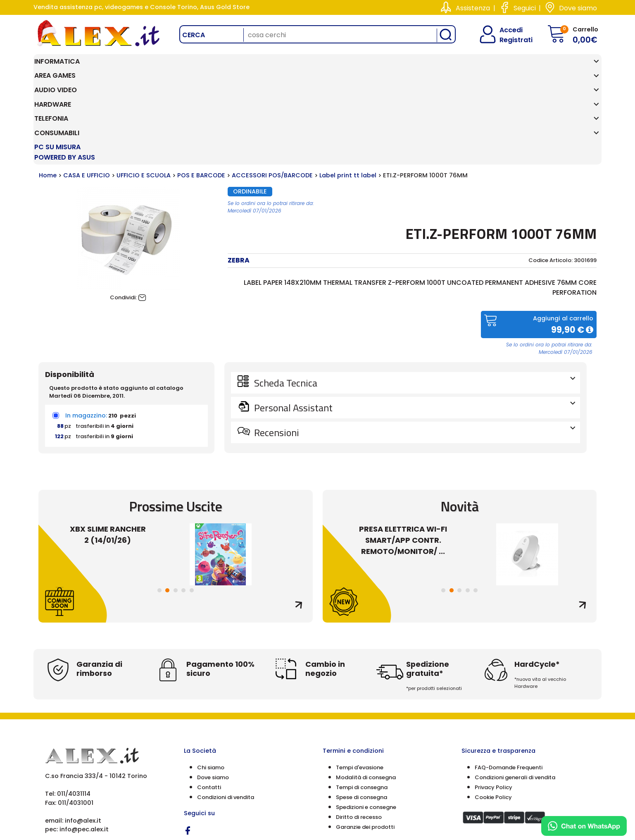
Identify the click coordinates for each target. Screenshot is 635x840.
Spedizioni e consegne (366, 721)
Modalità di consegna (366, 691)
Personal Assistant (414, 322)
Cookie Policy (493, 711)
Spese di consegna (361, 711)
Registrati (509, 40)
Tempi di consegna (362, 701)
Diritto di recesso (359, 731)
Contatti (209, 701)
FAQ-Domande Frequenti (509, 681)
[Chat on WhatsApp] (584, 826)
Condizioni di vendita (226, 711)
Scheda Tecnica (414, 297)
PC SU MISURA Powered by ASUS (553, 67)
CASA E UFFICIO (87, 90)
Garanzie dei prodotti (365, 741)
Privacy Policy (493, 701)
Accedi (506, 30)
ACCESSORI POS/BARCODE (272, 90)
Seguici (525, 8)
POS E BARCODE (201, 90)
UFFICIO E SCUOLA (144, 90)
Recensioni (414, 346)
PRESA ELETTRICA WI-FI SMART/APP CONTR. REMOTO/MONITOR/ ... (403, 455)
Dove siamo (578, 8)
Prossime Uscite (176, 420)
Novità (460, 420)
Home (48, 90)
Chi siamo (211, 681)
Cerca (194, 35)
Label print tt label (348, 90)
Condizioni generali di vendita (515, 691)
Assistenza (473, 8)
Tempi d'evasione (360, 681)
